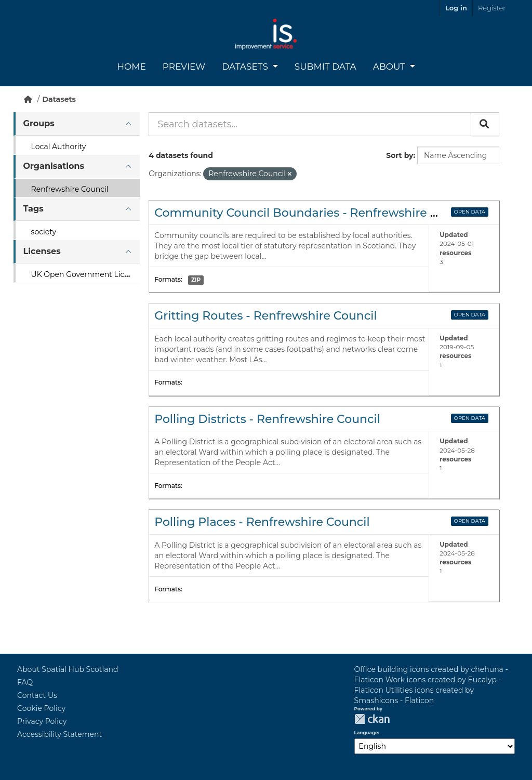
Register (492, 8)
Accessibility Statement (59, 734)
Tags (34, 209)
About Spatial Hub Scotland (68, 669)
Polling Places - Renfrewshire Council (262, 522)
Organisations (54, 166)
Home (131, 67)
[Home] (28, 99)
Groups (39, 123)
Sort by (400, 155)
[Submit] (485, 124)
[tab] (77, 124)
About (390, 67)
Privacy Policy (42, 721)
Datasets (246, 67)
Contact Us (37, 695)
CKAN (372, 719)
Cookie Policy (41, 708)
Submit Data (325, 67)
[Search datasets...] (310, 124)
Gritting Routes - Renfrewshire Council (265, 316)
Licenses (42, 251)
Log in (456, 8)
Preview (184, 67)
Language (366, 733)
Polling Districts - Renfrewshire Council (267, 419)
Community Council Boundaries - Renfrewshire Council (314, 213)
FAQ (25, 682)
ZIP (196, 280)
